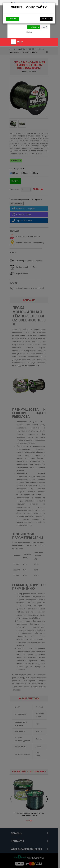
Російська (46, 19)
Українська (12, 19)
